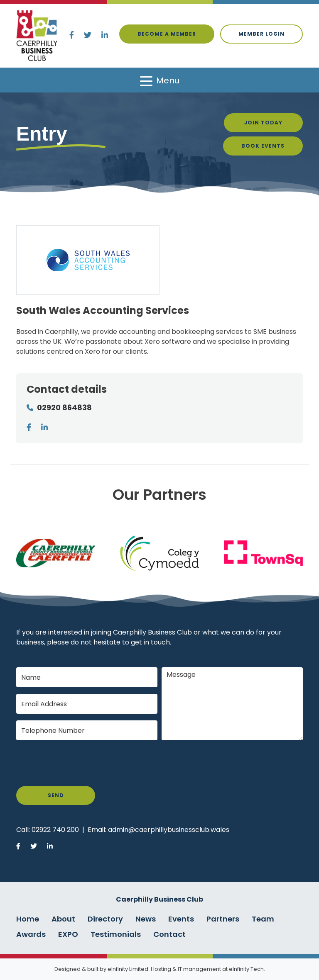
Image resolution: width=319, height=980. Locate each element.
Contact (169, 934)
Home (28, 919)
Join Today (263, 123)
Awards (31, 934)
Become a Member (167, 34)
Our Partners (159, 495)
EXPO (68, 934)
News (146, 919)
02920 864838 (64, 407)
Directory (105, 919)
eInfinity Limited (128, 969)
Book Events (263, 146)
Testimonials (116, 934)
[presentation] (79, 763)
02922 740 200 (55, 830)
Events (181, 919)
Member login (261, 34)
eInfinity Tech (246, 969)
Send (56, 795)
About (63, 919)
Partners (223, 919)
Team (263, 919)
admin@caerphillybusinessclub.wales (169, 830)
